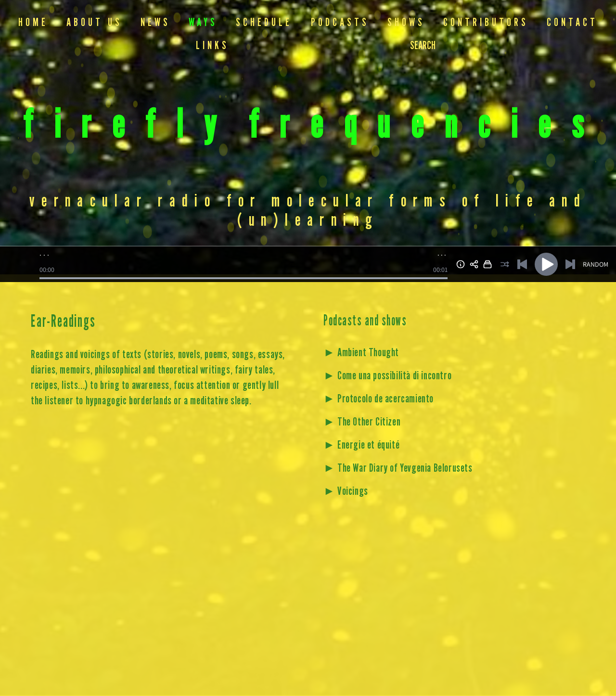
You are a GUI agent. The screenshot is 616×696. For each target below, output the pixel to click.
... (443, 253)
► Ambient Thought (361, 353)
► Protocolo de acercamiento (379, 399)
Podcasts (340, 23)
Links (212, 46)
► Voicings (346, 492)
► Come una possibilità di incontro (387, 376)
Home (33, 23)
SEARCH (423, 46)
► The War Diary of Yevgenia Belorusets (398, 469)
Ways (203, 23)
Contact (572, 23)
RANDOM (596, 264)
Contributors (486, 23)
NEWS (155, 23)
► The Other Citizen (362, 422)
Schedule (264, 23)
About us (94, 23)
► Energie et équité (361, 445)
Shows (406, 23)
